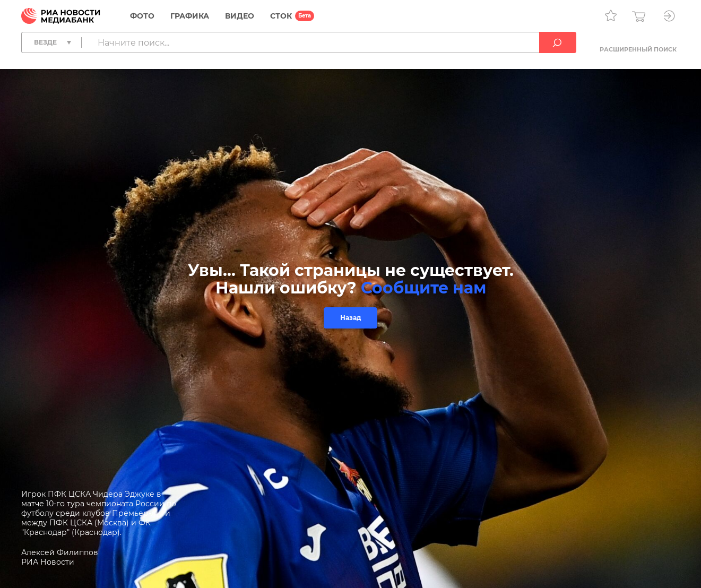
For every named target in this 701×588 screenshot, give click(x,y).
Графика (190, 16)
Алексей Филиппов (60, 552)
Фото (142, 16)
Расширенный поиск (638, 49)
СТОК (281, 16)
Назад (350, 318)
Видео (240, 16)
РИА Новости (48, 562)
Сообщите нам (423, 288)
